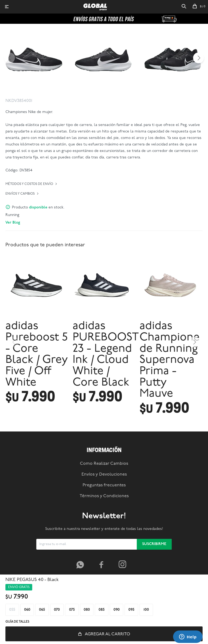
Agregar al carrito (108, 634)
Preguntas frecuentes (104, 485)
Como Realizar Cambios (104, 464)
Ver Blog (13, 223)
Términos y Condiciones (104, 496)
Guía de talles (17, 622)
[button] (184, 7)
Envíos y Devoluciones (104, 474)
